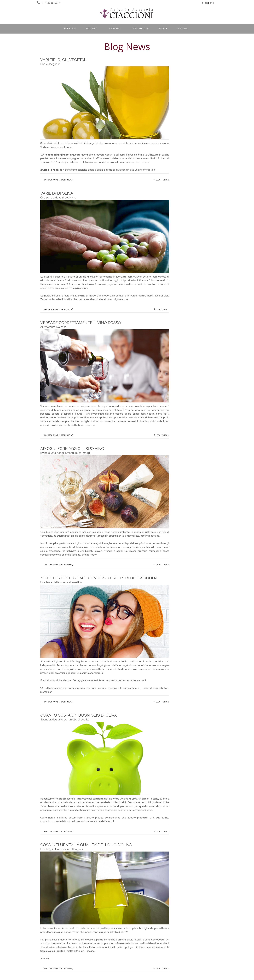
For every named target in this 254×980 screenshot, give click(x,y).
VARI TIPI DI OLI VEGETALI (64, 61)
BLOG (163, 29)
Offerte (115, 29)
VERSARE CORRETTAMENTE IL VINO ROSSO (81, 324)
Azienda (70, 29)
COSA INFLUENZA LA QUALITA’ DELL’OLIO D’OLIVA (86, 847)
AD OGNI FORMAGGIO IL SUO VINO (72, 450)
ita (207, 3)
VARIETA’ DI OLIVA (58, 195)
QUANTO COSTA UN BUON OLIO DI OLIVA (79, 717)
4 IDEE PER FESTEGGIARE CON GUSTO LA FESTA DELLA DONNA (99, 580)
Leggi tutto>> (162, 180)
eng (212, 3)
